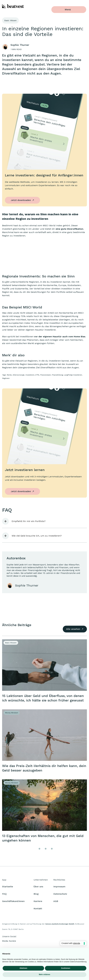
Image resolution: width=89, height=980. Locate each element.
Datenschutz (60, 895)
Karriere (38, 902)
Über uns (38, 888)
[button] (44, 521)
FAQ (4, 895)
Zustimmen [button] (66, 968)
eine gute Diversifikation (69, 229)
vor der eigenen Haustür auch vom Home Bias (60, 337)
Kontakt (38, 910)
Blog (36, 895)
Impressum (59, 888)
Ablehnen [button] (23, 968)
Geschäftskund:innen (13, 902)
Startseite (8, 888)
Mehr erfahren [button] (44, 975)
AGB (56, 902)
